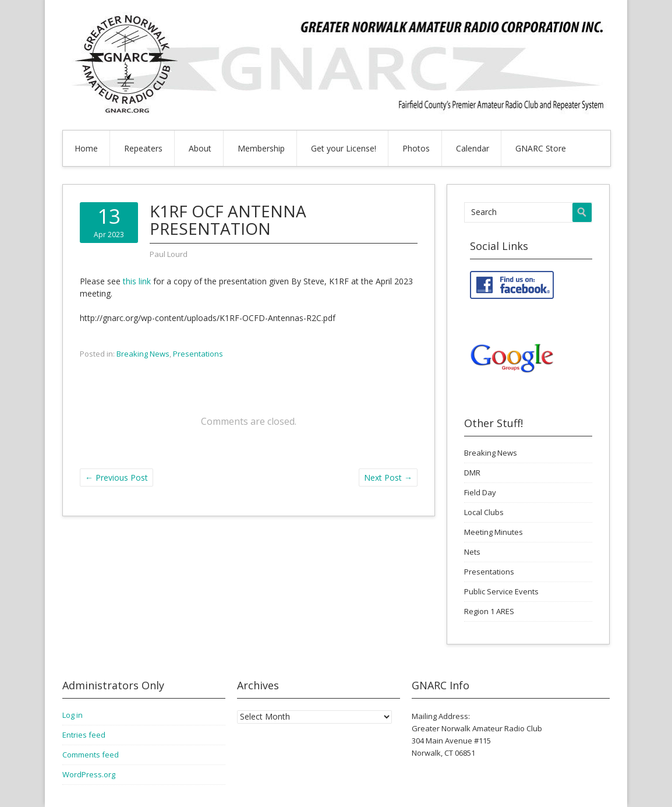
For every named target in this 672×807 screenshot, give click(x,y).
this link (138, 281)
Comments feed (91, 755)
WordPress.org (89, 774)
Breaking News (143, 354)
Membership (261, 148)
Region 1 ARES (489, 611)
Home (86, 148)
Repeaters (143, 148)
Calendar (473, 148)
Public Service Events (501, 591)
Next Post (388, 477)
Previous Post (116, 477)
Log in (72, 715)
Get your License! (344, 148)
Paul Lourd (169, 254)
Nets (472, 552)
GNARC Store (541, 148)
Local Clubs (484, 512)
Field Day (480, 492)
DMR (472, 473)
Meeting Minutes (494, 532)
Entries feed (84, 735)
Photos (416, 148)
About (200, 148)
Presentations (198, 354)
